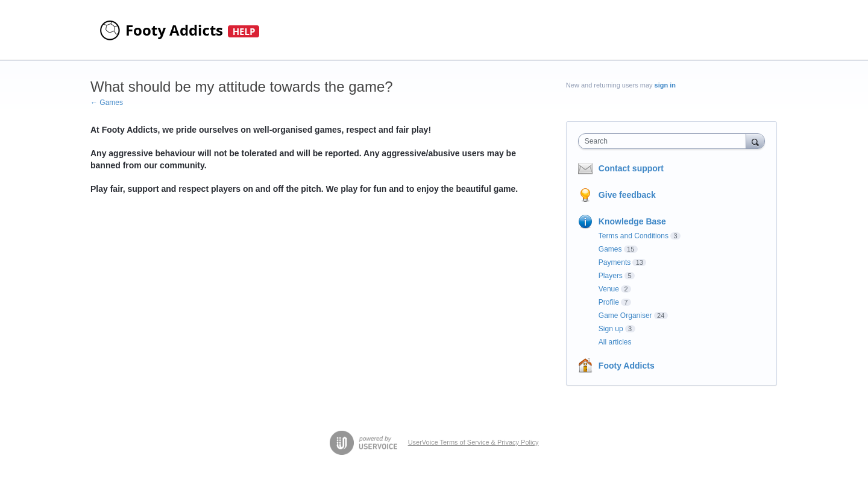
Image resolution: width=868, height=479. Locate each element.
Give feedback (627, 195)
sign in (665, 85)
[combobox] (665, 141)
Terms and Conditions (634, 236)
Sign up (611, 329)
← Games (107, 103)
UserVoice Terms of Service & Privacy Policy (473, 442)
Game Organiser (625, 316)
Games (610, 249)
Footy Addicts (627, 366)
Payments (615, 262)
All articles (615, 342)
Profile (609, 302)
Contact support (631, 168)
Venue (609, 289)
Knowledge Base (632, 221)
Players (611, 276)
